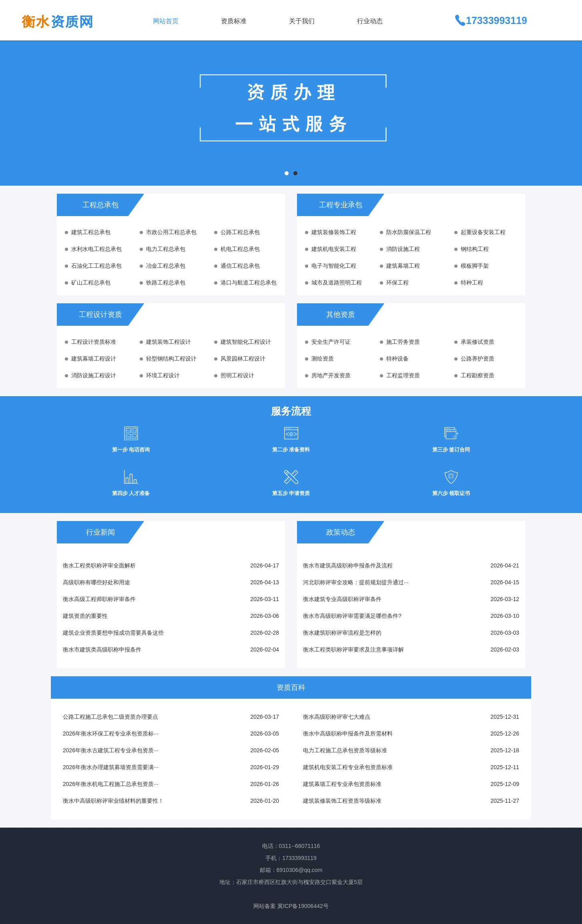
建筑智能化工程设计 (243, 342)
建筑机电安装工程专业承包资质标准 (348, 767)
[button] (249, 20)
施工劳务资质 (400, 342)
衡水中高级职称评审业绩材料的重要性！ (113, 801)
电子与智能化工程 (331, 266)
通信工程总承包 (237, 266)
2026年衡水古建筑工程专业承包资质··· (111, 750)
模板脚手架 (472, 266)
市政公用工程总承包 (168, 232)
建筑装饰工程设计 (165, 342)
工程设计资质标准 (90, 342)
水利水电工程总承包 (93, 249)
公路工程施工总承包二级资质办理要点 (110, 717)
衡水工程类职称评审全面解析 (99, 565)
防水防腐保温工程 (405, 232)
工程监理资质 (400, 375)
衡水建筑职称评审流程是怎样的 (342, 633)
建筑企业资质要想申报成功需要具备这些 (113, 633)
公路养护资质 (474, 359)
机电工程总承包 (237, 249)
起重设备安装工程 (480, 232)
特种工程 (469, 283)
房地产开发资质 (328, 375)
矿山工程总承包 (88, 283)
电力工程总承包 (163, 249)
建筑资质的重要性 (85, 616)
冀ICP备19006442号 (303, 906)
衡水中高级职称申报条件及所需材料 (348, 734)
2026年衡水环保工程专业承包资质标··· (111, 734)
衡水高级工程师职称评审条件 (99, 599)
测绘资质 (319, 359)
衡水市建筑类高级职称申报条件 (102, 649)
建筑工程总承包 (88, 232)
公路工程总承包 (237, 232)
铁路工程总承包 (163, 283)
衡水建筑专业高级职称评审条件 (342, 599)
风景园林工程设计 (240, 359)
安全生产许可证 (328, 342)
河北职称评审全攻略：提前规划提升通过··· (356, 582)
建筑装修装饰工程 (331, 232)
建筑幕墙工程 (400, 266)
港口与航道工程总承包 (245, 283)
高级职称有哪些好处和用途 (96, 582)
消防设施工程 (400, 249)
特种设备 (394, 359)
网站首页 (166, 21)
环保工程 (394, 283)
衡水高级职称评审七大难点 (337, 717)
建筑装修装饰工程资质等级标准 (342, 801)
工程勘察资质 (474, 375)
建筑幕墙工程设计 (90, 359)
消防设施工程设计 (90, 375)
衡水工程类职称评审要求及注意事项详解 (353, 649)
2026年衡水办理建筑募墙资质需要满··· (111, 767)
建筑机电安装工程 (331, 249)
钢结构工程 (472, 249)
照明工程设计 (234, 375)
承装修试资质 (474, 342)
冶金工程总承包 (163, 266)
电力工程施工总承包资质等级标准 (345, 750)
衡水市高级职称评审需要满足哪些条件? (352, 616)
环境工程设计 (160, 375)
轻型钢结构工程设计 (168, 359)
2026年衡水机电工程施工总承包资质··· (111, 784)
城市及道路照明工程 (333, 283)
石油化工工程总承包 (93, 266)
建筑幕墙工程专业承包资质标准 (342, 784)
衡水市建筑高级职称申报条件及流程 (348, 565)
